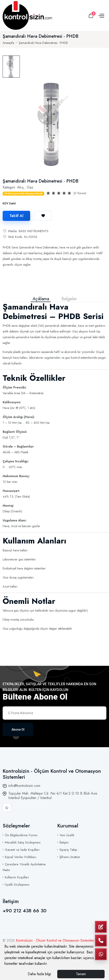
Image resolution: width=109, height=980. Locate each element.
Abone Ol (18, 730)
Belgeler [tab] (69, 299)
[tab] (11, 67)
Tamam (81, 974)
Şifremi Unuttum (70, 857)
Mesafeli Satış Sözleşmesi (23, 842)
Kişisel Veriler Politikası (21, 857)
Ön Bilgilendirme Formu (21, 835)
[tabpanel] (52, 124)
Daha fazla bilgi (39, 974)
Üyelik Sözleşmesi (17, 885)
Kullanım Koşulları (17, 877)
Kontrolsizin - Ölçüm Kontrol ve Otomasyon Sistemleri (55, 940)
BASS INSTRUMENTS (34, 231)
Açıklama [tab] (41, 299)
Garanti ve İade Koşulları (22, 850)
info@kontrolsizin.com (24, 786)
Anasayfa (8, 43)
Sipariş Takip (68, 850)
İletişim (64, 842)
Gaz (30, 187)
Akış (20, 187)
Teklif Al (16, 216)
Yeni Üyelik (67, 835)
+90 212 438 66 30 (25, 911)
